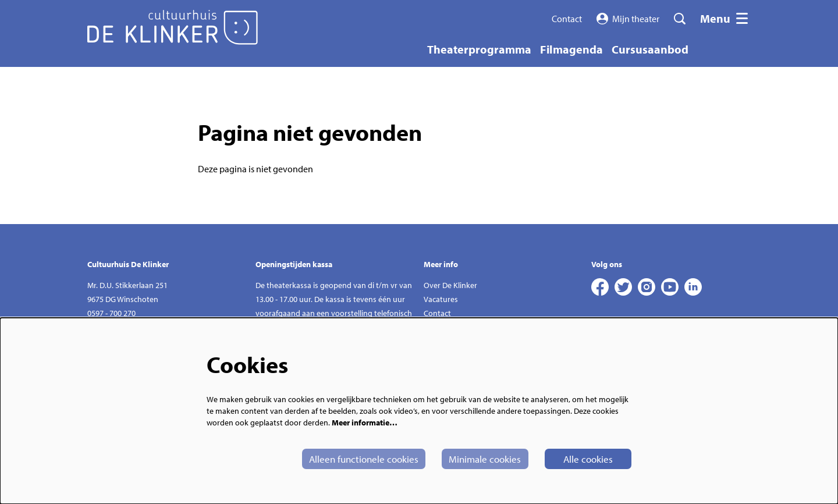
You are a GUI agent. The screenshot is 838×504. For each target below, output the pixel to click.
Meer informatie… (365, 421)
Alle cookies (584, 458)
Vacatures (441, 299)
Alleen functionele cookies (346, 458)
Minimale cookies (474, 458)
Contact (567, 19)
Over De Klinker (450, 285)
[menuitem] (479, 49)
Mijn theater (628, 19)
